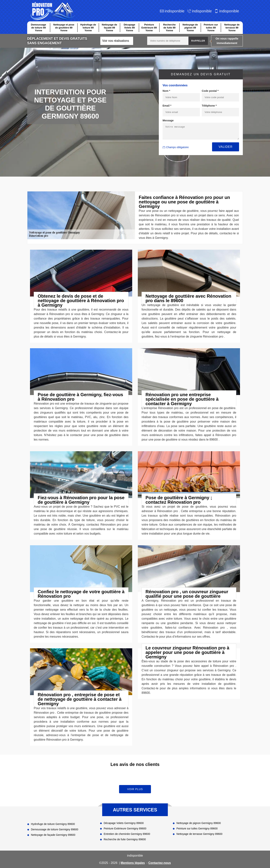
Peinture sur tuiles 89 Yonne (211, 28)
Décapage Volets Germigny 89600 (124, 823)
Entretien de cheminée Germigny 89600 (127, 834)
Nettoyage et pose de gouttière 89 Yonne (64, 28)
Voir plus (135, 789)
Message (168, 120)
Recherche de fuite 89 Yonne (169, 28)
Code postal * (210, 91)
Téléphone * (209, 106)
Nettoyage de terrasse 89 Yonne (232, 28)
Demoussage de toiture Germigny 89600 (55, 829)
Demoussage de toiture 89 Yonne (39, 28)
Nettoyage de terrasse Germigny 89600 (199, 834)
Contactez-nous (160, 863)
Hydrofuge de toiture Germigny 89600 (53, 824)
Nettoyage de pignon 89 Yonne (190, 28)
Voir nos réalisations (116, 41)
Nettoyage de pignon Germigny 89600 (199, 823)
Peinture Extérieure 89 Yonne (149, 28)
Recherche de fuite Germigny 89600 (125, 839)
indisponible (175, 11)
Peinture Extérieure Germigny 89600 (125, 828)
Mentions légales (133, 863)
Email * (167, 106)
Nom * (166, 91)
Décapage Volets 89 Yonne (129, 28)
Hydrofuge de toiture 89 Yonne (88, 28)
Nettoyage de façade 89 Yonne (109, 28)
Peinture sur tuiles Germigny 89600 (197, 828)
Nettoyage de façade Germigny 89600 (53, 835)
